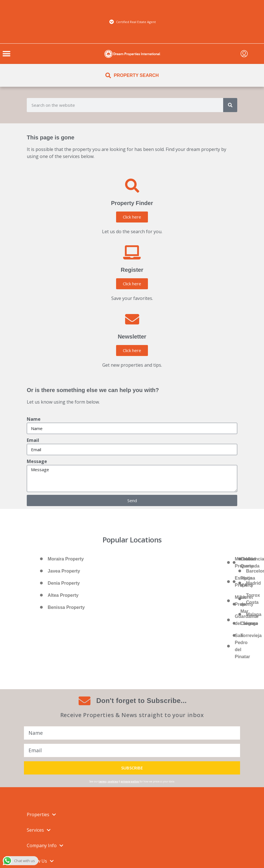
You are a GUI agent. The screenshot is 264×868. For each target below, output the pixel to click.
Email (33, 440)
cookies (113, 781)
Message (37, 461)
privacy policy (130, 781)
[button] (6, 54)
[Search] (230, 105)
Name (34, 419)
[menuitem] (244, 54)
